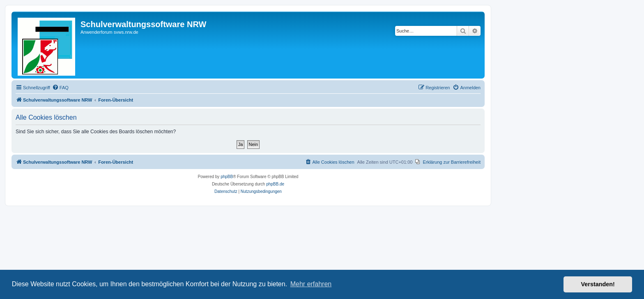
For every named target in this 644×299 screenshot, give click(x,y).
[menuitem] (60, 88)
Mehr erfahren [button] (311, 284)
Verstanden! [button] (598, 284)
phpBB (227, 177)
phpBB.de (275, 184)
